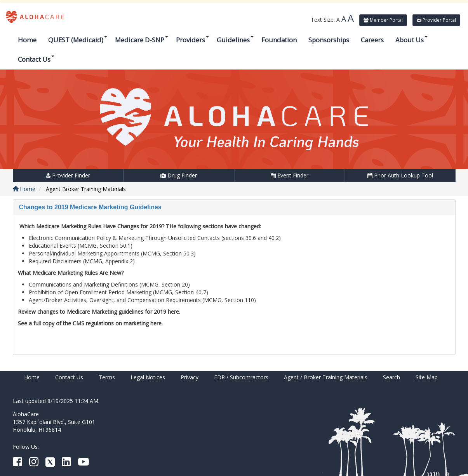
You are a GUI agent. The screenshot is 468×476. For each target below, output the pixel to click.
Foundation (279, 40)
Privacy (190, 377)
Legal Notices (148, 377)
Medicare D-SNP (142, 40)
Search (391, 377)
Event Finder (290, 175)
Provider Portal (436, 20)
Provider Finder (68, 175)
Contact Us (36, 59)
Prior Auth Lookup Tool (400, 175)
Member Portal (383, 20)
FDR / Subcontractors (241, 377)
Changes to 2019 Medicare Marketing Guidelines (90, 207)
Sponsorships (329, 40)
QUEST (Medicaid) (78, 40)
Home (27, 40)
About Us (411, 40)
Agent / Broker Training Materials (326, 377)
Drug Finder (179, 175)
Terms (107, 377)
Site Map (427, 377)
